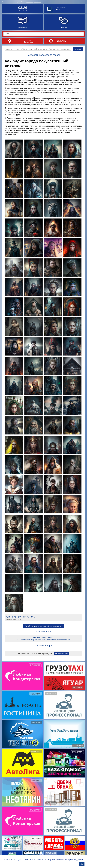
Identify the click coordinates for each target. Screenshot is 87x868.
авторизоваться (62, 653)
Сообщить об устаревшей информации (43, 626)
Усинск (28, 40)
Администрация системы (33, 2)
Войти (58, 10)
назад (78, 49)
